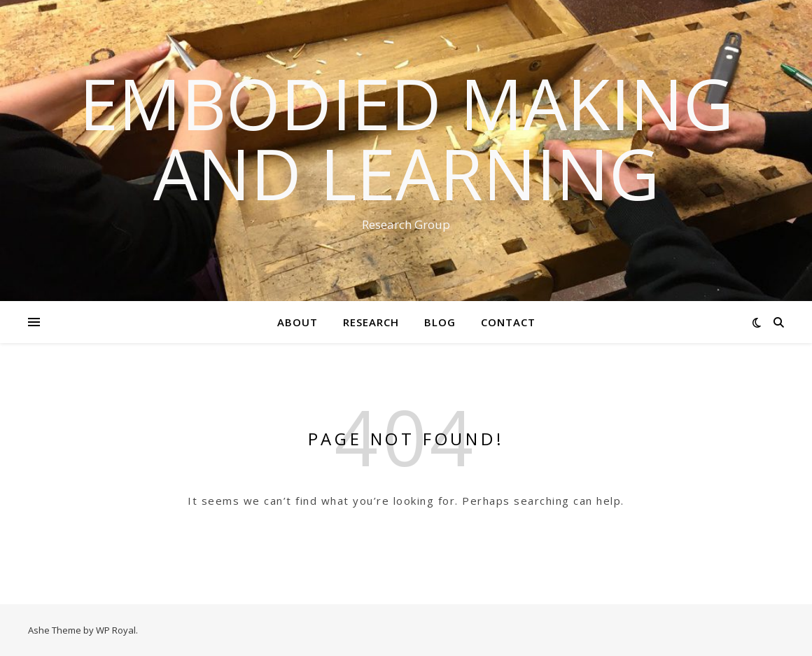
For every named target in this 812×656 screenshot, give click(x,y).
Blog (440, 322)
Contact (508, 322)
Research (371, 322)
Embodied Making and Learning (406, 138)
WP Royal (116, 630)
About (297, 322)
